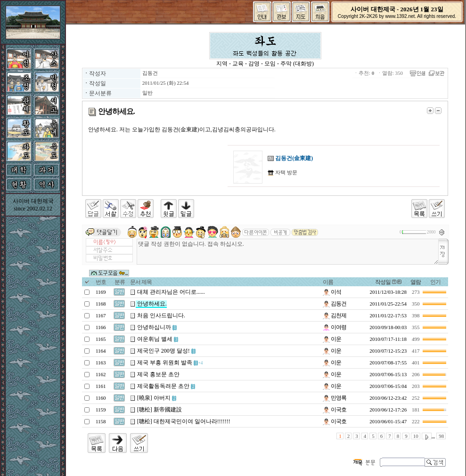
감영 (254, 64)
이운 (332, 339)
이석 (332, 292)
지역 (222, 64)
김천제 (335, 315)
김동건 (150, 73)
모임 (270, 64)
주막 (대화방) (297, 64)
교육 (238, 64)
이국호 (335, 410)
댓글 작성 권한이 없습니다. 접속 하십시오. (288, 252)
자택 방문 (286, 172)
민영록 (335, 398)
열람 (416, 282)
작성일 (383, 282)
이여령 (335, 327)
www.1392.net (400, 16)
